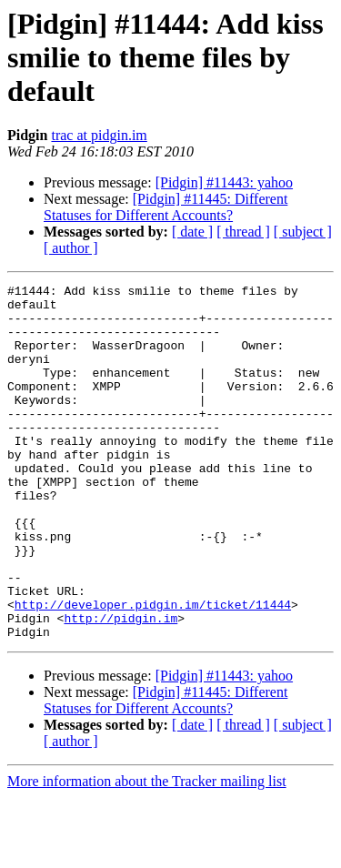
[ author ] (71, 248)
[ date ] (192, 232)
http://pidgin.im (120, 686)
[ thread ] (243, 232)
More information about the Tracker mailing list (147, 852)
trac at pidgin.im (99, 135)
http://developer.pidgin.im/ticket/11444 (153, 670)
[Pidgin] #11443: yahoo (224, 182)
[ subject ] (303, 232)
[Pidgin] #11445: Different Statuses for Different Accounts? (165, 207)
